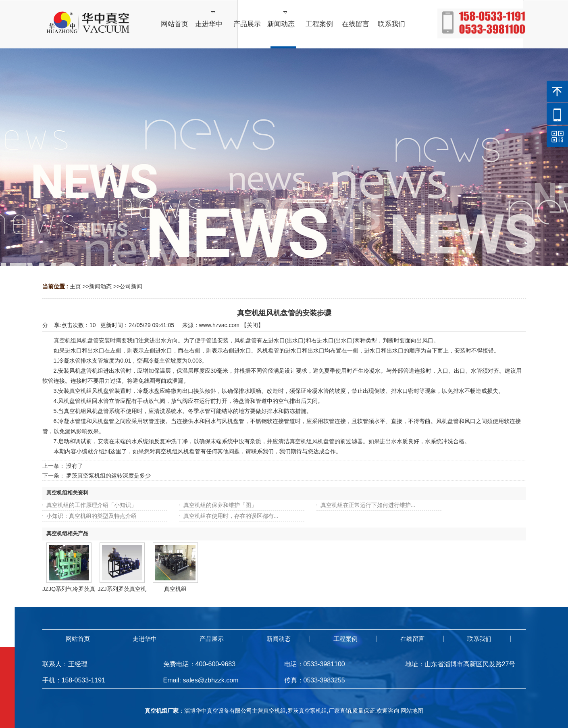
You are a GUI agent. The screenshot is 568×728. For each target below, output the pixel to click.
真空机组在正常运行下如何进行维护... (368, 505)
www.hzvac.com (219, 325)
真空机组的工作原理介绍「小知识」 (92, 505)
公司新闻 (131, 286)
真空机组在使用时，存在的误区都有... (231, 516)
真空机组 (175, 589)
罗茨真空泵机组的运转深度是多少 (108, 476)
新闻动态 (100, 286)
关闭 (252, 325)
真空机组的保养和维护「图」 (220, 505)
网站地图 (412, 711)
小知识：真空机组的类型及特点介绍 (92, 516)
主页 (75, 286)
